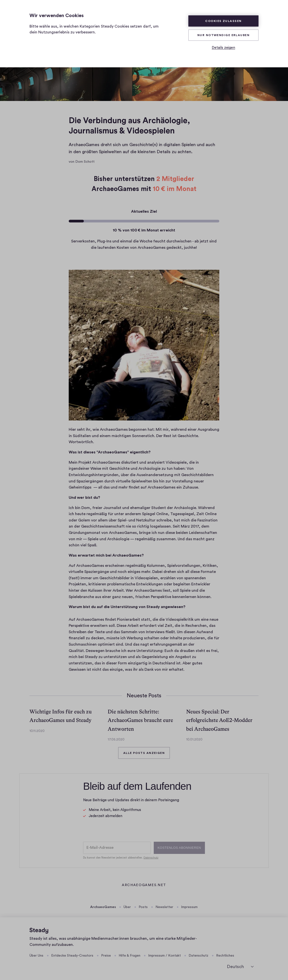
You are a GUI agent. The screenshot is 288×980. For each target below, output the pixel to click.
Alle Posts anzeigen (144, 753)
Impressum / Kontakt (164, 956)
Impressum (189, 907)
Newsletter (164, 907)
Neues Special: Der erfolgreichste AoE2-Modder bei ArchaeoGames (219, 720)
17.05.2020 (116, 740)
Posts (143, 907)
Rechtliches (225, 956)
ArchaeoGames (103, 907)
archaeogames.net (144, 886)
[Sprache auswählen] (240, 967)
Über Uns (36, 956)
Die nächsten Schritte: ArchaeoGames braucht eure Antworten (140, 720)
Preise (106, 956)
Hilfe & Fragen (130, 956)
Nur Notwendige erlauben (223, 35)
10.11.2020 (37, 731)
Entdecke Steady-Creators (72, 956)
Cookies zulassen (223, 21)
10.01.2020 (194, 740)
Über (127, 907)
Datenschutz (198, 956)
